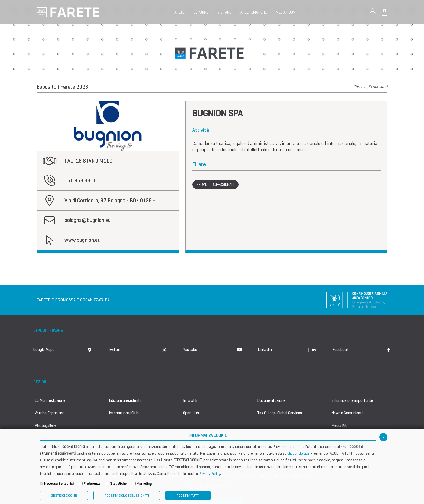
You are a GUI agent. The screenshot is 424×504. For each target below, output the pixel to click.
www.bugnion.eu (82, 240)
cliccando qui (298, 453)
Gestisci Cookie (64, 495)
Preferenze (92, 484)
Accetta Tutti (188, 495)
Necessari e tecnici (59, 484)
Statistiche (118, 484)
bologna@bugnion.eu (88, 220)
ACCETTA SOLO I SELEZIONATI (127, 495)
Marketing (144, 484)
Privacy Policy (209, 474)
